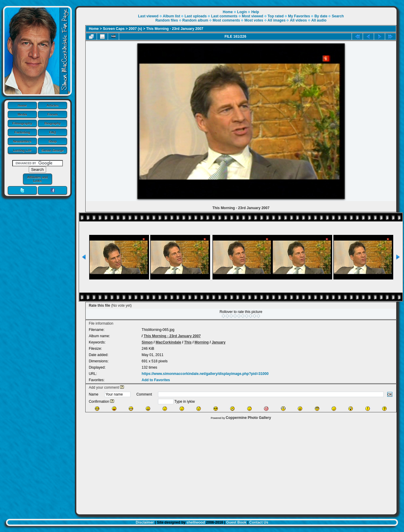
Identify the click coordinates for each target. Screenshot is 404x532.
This (188, 342)
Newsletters (22, 141)
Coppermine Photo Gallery (248, 418)
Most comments (226, 20)
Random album (195, 20)
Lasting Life (22, 150)
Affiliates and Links (37, 179)
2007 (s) (135, 29)
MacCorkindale (168, 342)
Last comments (224, 16)
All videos (299, 20)
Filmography (22, 123)
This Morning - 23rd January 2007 (175, 29)
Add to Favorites (156, 380)
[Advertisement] (237, 466)
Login (242, 12)
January (218, 342)
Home (22, 105)
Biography (53, 123)
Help (255, 12)
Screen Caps (114, 29)
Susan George (53, 150)
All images (277, 20)
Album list (171, 16)
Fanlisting (22, 132)
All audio (319, 20)
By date (321, 16)
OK (390, 394)
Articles (53, 105)
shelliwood (196, 522)
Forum (53, 114)
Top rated (276, 16)
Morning (202, 342)
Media (22, 114)
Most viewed (252, 16)
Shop (53, 141)
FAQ (53, 132)
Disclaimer (145, 522)
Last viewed (148, 16)
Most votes (254, 20)
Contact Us (259, 522)
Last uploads (196, 16)
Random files (167, 20)
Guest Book (236, 522)
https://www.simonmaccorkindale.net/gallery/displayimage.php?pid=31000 (205, 374)
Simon (147, 342)
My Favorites (299, 16)
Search (338, 16)
